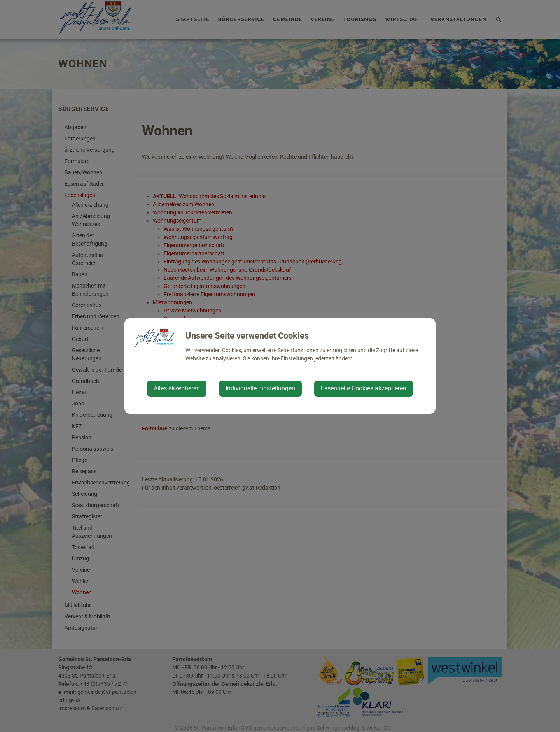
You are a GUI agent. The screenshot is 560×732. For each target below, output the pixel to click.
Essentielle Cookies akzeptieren (364, 388)
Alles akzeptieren (177, 388)
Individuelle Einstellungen (260, 388)
